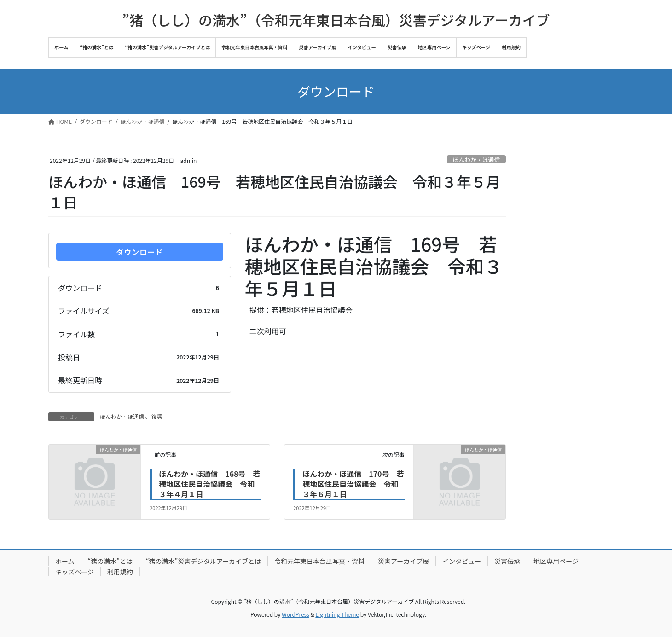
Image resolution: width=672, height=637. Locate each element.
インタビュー (462, 561)
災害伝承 (507, 561)
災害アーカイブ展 (403, 561)
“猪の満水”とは (110, 561)
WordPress (295, 614)
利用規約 (120, 572)
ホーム (65, 561)
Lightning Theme (337, 614)
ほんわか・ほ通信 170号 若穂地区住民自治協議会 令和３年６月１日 (353, 484)
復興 (157, 416)
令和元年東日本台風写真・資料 (319, 561)
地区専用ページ (556, 561)
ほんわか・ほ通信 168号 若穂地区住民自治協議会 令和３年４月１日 (209, 484)
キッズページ (75, 572)
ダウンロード (139, 252)
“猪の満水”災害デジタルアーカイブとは (203, 561)
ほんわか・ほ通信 (476, 159)
